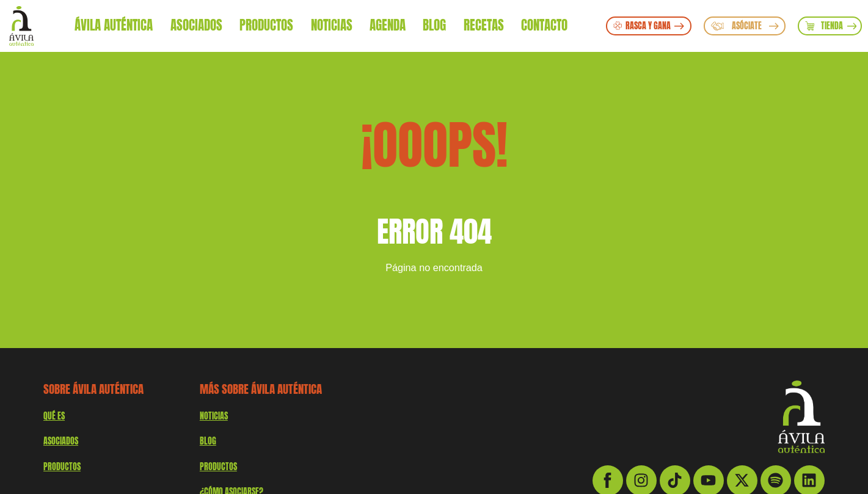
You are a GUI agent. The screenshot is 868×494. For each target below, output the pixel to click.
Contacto (544, 25)
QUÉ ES (54, 416)
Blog (434, 25)
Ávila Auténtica (114, 25)
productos (62, 467)
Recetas (484, 25)
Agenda (388, 25)
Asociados (196, 25)
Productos (266, 25)
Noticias (332, 25)
